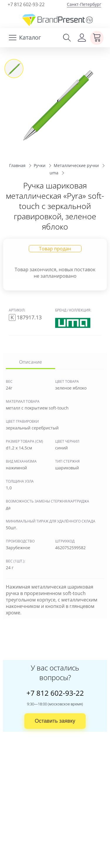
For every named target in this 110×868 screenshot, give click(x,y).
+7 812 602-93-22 (26, 4)
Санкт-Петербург (84, 4)
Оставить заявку (55, 721)
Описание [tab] (31, 362)
